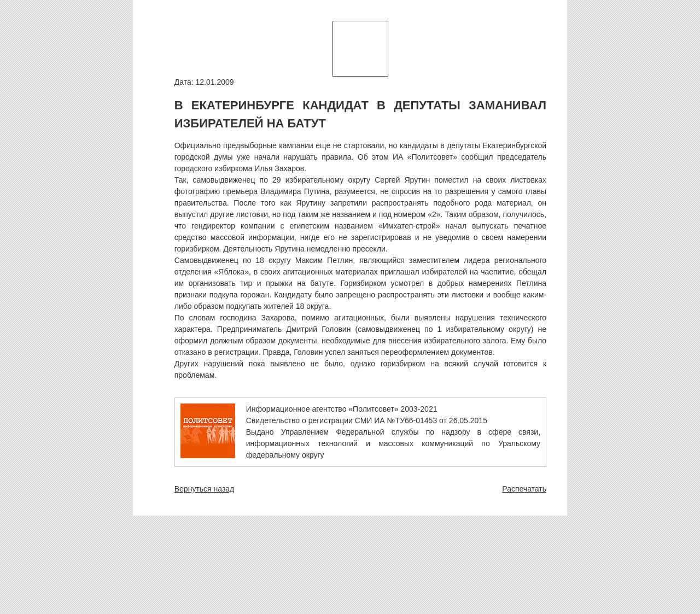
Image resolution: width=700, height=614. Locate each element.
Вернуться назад (205, 489)
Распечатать (524, 489)
